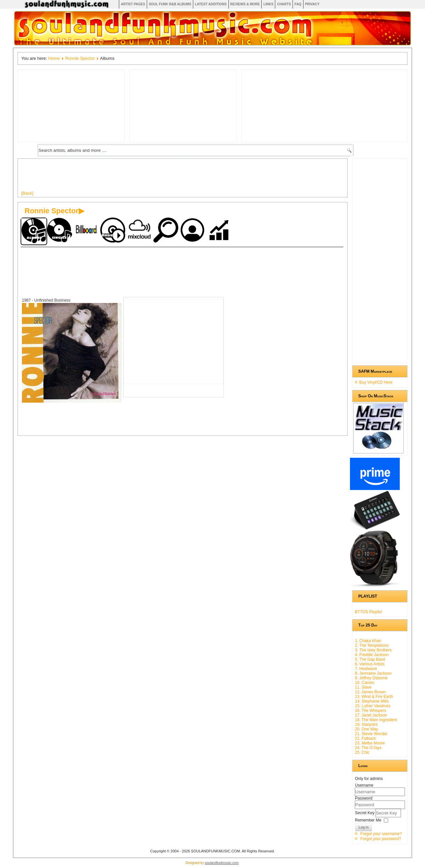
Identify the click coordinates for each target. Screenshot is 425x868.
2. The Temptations (372, 645)
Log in (364, 827)
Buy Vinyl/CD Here (376, 382)
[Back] (27, 193)
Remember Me (368, 820)
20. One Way (367, 729)
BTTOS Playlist (368, 612)
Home (54, 58)
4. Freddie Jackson (372, 655)
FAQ (298, 4)
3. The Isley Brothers (373, 650)
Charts (284, 4)
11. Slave (363, 687)
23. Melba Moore (370, 743)
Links (268, 4)
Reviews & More (245, 4)
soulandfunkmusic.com (222, 863)
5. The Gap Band (370, 659)
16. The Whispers (371, 711)
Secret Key (365, 813)
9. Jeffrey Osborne (371, 678)
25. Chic (362, 752)
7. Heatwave (366, 669)
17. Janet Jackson (371, 715)
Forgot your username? (381, 834)
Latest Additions (211, 4)
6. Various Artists (370, 664)
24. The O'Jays (368, 748)
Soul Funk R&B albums (170, 4)
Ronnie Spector (80, 58)
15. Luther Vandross (373, 706)
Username (364, 785)
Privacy (312, 4)
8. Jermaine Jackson (373, 673)
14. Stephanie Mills (372, 701)
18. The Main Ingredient (376, 720)
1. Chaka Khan (368, 641)
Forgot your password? (381, 839)
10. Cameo (365, 683)
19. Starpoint (366, 724)
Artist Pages (133, 4)
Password (364, 798)
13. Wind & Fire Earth (374, 697)
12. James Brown (370, 692)
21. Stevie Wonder (371, 734)
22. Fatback (365, 738)
